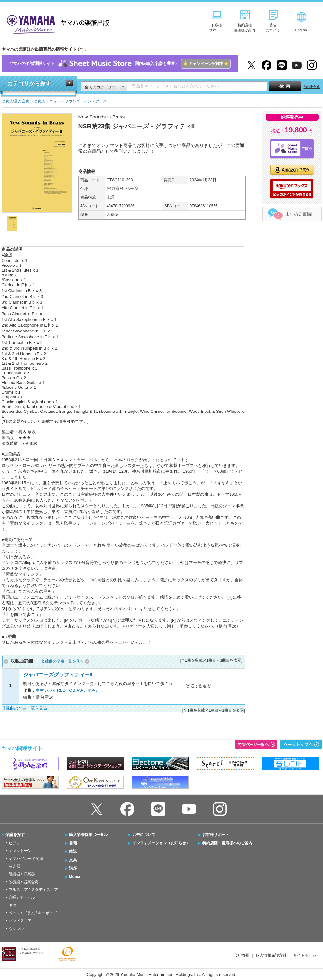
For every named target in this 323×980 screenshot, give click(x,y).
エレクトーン (20, 851)
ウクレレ (16, 929)
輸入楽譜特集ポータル (88, 835)
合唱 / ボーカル (22, 897)
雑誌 (73, 851)
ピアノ (14, 843)
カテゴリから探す (29, 83)
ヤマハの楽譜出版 (56, 24)
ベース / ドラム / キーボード (33, 913)
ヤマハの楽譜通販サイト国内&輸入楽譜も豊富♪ (120, 64)
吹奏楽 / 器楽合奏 (24, 882)
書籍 (73, 843)
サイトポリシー (307, 955)
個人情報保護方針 (271, 955)
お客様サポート (216, 835)
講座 (73, 868)
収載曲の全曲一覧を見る (62, 661)
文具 (73, 860)
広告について (144, 835)
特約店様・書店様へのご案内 (227, 843)
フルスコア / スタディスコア (33, 890)
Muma (75, 877)
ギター (14, 905)
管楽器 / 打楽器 (22, 874)
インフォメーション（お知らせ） (161, 843)
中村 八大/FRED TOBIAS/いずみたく (70, 690)
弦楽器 (14, 866)
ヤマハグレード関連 (26, 859)
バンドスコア (20, 921)
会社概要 (241, 955)
